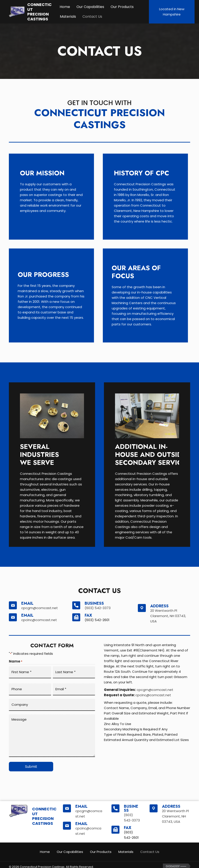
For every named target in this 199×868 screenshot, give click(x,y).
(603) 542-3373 (98, 608)
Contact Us (92, 17)
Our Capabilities (90, 7)
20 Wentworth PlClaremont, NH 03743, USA (168, 616)
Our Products (122, 7)
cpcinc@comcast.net (39, 620)
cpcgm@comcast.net (40, 608)
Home (65, 7)
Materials (68, 17)
